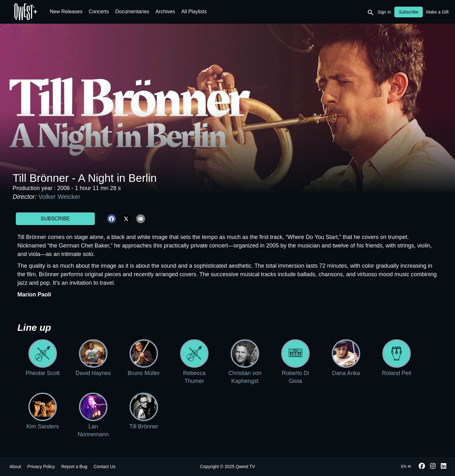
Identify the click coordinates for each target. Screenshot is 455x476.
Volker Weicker (59, 197)
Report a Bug (74, 467)
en (406, 467)
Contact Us (104, 467)
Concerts (99, 12)
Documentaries (132, 12)
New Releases (66, 12)
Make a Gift (437, 12)
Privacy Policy (41, 467)
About (15, 467)
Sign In (385, 12)
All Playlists (194, 12)
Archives (165, 12)
